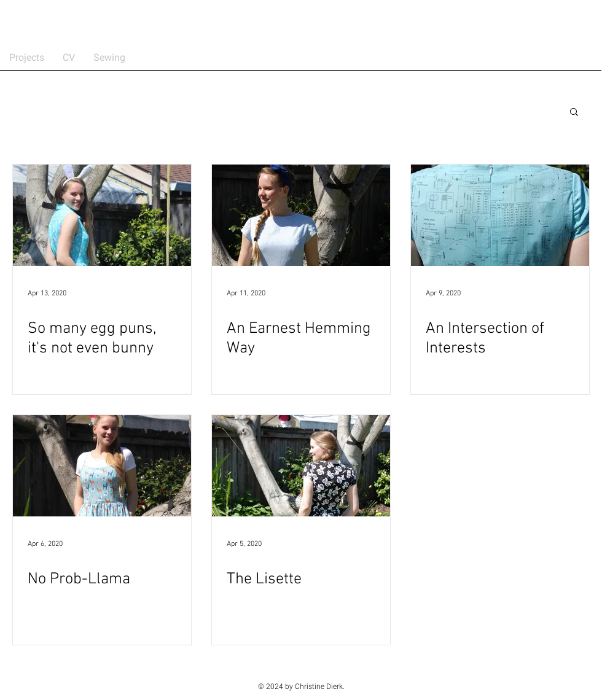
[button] (574, 113)
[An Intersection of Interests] (500, 215)
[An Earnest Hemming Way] (301, 215)
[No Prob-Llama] (102, 466)
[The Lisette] (301, 466)
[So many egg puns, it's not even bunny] (102, 215)
